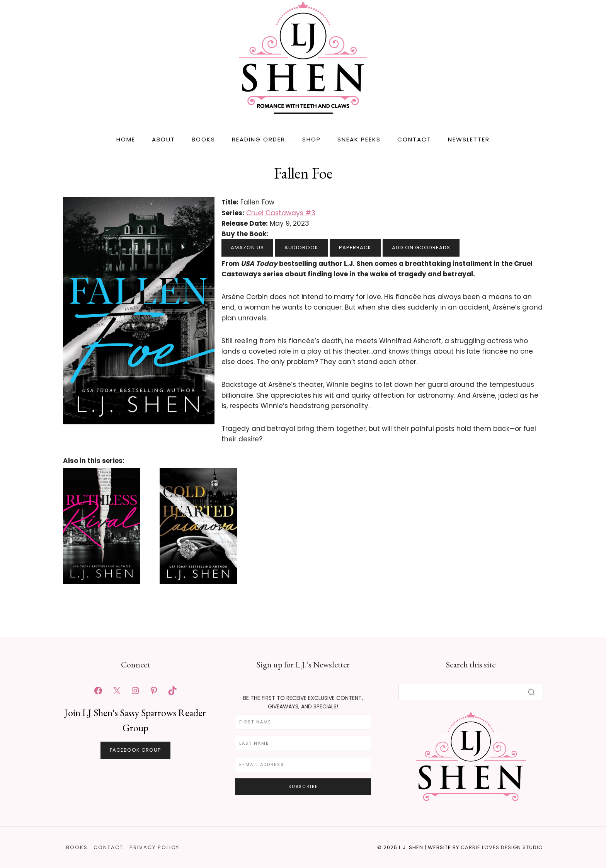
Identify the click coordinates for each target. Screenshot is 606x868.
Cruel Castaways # (281, 213)
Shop (312, 139)
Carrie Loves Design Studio (502, 847)
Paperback (355, 248)
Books (203, 139)
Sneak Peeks (359, 139)
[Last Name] (303, 743)
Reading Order (259, 139)
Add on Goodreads (421, 248)
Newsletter (469, 139)
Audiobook (301, 248)
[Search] (471, 692)
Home (126, 139)
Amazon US (247, 248)
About (163, 139)
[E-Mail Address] (303, 765)
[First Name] (303, 722)
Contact (414, 139)
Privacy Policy (154, 847)
